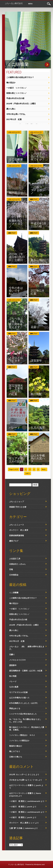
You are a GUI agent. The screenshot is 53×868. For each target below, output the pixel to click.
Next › (44, 469)
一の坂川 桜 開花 (17, 801)
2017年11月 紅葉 (14, 119)
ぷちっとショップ (17, 502)
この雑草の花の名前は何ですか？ (20, 77)
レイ (33, 823)
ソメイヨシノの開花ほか (19, 741)
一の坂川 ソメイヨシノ (16, 88)
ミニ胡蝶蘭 (18, 64)
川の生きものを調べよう (19, 780)
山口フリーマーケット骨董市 (21, 785)
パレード (14, 427)
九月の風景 (38, 427)
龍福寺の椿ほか (16, 746)
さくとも (31, 774)
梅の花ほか (11, 83)
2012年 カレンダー (17, 774)
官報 (11, 569)
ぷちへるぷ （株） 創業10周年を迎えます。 (17, 323)
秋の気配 (36, 394)
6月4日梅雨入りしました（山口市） (24, 703)
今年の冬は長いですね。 (16, 114)
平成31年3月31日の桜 (15, 98)
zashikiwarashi (34, 801)
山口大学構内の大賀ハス (38, 458)
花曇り (35, 327)
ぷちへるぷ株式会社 (14, 3)
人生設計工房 (15, 559)
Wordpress (38, 864)
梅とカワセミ (15, 751)
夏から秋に (11, 109)
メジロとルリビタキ (16, 359)
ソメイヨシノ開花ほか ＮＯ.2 (22, 735)
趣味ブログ (34, 199)
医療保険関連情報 (17, 535)
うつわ (35, 780)
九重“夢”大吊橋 (16, 828)
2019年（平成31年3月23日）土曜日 (21, 104)
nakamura (29, 828)
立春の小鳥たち (16, 757)
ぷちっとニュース (14, 132)
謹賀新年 (36, 360)
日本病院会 (14, 575)
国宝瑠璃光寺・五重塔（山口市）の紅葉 (16, 390)
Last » (28, 473)
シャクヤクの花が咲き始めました (23, 714)
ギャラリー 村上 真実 (19, 530)
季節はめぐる (15, 708)
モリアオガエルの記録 (16, 460)
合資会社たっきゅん (17, 564)
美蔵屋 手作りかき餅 (18, 507)
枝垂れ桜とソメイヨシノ (16, 93)
